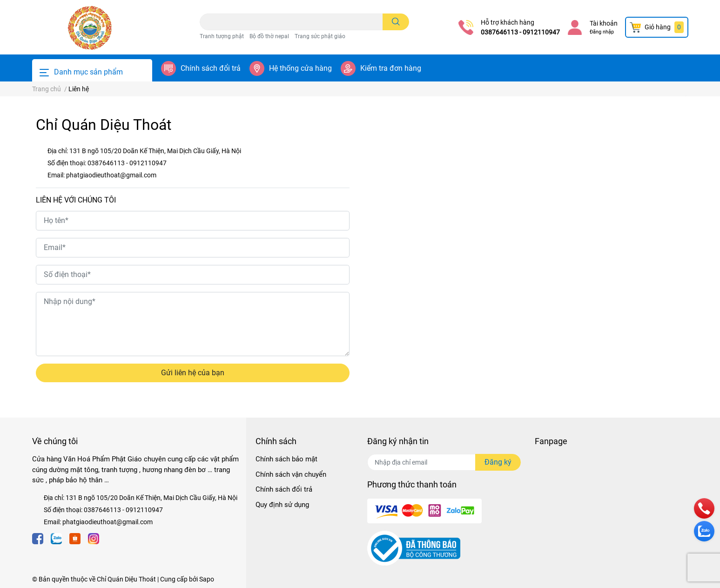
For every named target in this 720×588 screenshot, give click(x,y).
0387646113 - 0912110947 (520, 32)
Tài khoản (604, 23)
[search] (396, 22)
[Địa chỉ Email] (444, 462)
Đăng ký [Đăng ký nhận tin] (498, 462)
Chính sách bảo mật (286, 459)
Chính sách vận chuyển (291, 474)
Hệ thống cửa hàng (300, 68)
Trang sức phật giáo (320, 36)
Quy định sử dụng (282, 505)
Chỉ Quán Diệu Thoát (126, 579)
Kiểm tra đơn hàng (391, 68)
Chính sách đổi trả (211, 68)
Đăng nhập (602, 32)
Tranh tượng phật (222, 36)
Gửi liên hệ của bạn (193, 373)
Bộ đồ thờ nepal (269, 36)
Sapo (207, 579)
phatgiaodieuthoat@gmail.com (111, 175)
